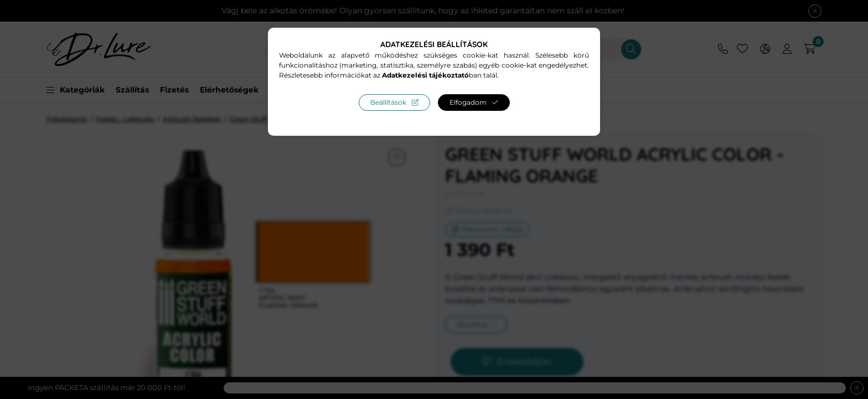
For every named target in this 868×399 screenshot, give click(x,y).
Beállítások (388, 102)
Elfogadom (468, 102)
